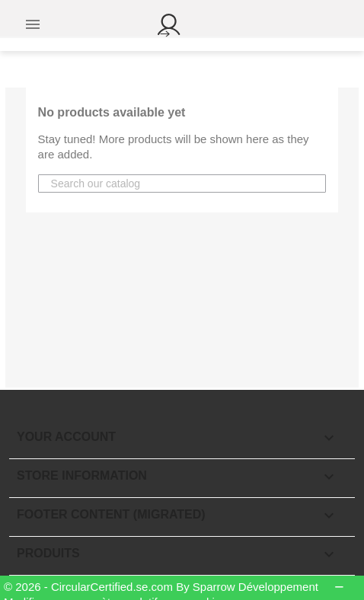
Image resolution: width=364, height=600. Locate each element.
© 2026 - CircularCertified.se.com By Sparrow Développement (163, 587)
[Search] (112, 184)
